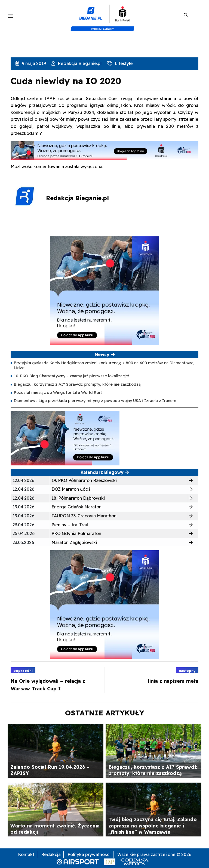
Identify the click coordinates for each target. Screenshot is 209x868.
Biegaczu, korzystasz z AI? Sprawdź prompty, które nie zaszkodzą (77, 384)
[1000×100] (104, 150)
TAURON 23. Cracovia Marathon (84, 516)
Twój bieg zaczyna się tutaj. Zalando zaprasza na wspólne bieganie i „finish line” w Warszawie (153, 826)
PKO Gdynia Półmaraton (76, 533)
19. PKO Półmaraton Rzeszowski (84, 480)
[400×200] (65, 438)
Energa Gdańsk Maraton (76, 507)
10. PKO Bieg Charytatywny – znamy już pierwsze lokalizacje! (71, 376)
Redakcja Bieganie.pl (79, 63)
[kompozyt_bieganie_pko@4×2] (105, 15)
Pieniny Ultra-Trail (70, 525)
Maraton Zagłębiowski (74, 542)
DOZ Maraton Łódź (71, 489)
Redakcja (51, 854)
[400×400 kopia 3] (104, 290)
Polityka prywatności (89, 854)
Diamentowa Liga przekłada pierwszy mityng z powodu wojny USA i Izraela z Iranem (95, 401)
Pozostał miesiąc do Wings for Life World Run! (58, 393)
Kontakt (26, 854)
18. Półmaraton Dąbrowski (78, 498)
